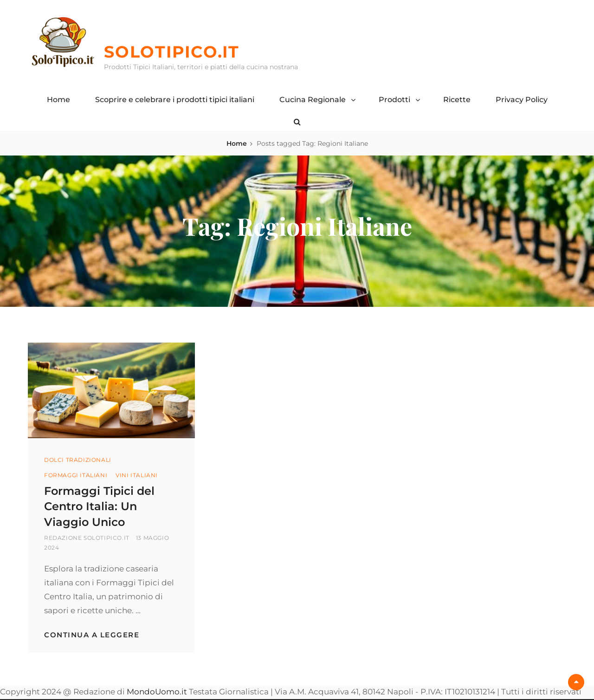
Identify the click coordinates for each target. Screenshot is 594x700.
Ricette (457, 100)
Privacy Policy (522, 100)
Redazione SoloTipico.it (87, 538)
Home (58, 100)
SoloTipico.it (172, 52)
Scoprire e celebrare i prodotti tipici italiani (175, 100)
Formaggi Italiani (76, 475)
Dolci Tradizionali (78, 460)
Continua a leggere (92, 635)
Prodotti (394, 100)
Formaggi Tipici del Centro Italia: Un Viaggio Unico (99, 506)
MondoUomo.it (157, 692)
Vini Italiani (137, 475)
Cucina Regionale (313, 100)
